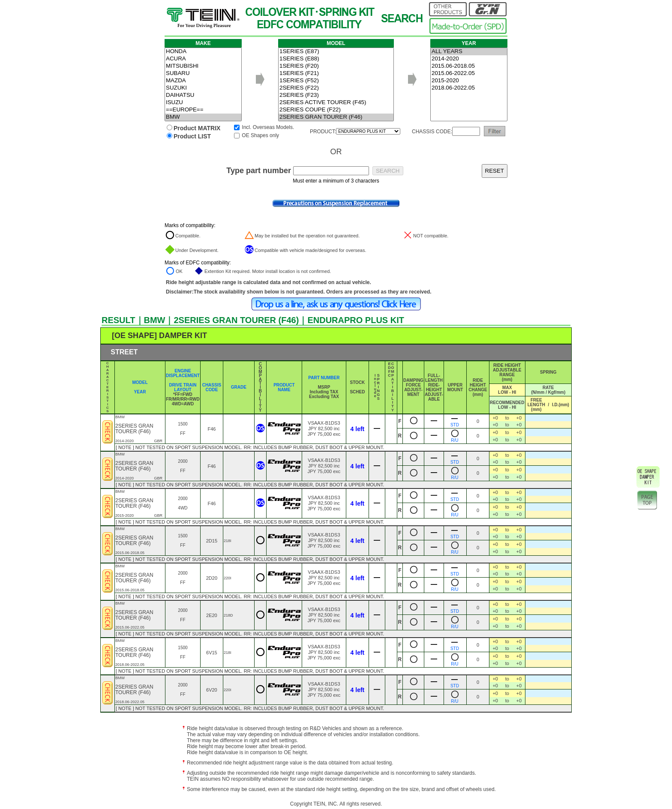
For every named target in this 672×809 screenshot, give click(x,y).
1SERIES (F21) (336, 73)
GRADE (239, 387)
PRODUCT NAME (284, 387)
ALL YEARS (469, 52)
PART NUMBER (324, 378)
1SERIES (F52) (336, 81)
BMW (203, 117)
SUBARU (203, 73)
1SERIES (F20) (336, 66)
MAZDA (203, 81)
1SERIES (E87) (336, 52)
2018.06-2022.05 (469, 88)
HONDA (203, 52)
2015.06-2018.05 (469, 66)
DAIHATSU (203, 95)
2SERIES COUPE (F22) (336, 110)
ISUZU (203, 103)
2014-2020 (469, 59)
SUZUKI (203, 88)
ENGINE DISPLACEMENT (183, 373)
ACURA (203, 59)
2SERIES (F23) (336, 95)
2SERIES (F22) (336, 88)
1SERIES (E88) (336, 59)
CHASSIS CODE (212, 387)
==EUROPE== (203, 110)
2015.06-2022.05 (469, 73)
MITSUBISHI (203, 66)
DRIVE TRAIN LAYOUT (183, 387)
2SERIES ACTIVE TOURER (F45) (336, 103)
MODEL (140, 382)
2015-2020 (469, 81)
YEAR (140, 392)
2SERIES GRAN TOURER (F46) (336, 117)
